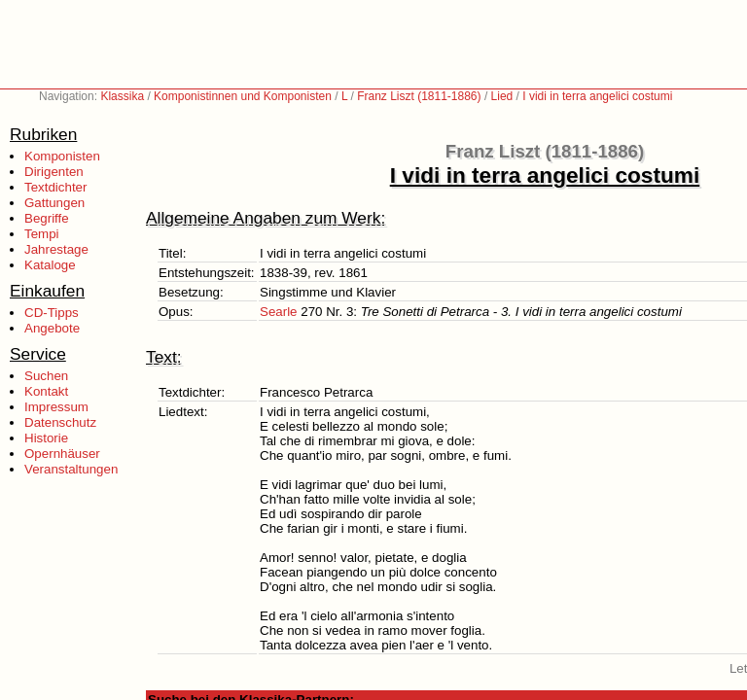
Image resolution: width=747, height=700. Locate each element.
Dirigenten (54, 172)
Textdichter (55, 187)
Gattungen (54, 203)
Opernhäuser (62, 454)
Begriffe (47, 218)
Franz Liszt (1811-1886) (419, 96)
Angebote (52, 328)
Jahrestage (56, 249)
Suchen (46, 376)
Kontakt (46, 391)
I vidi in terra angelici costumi (597, 96)
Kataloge (50, 265)
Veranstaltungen (71, 469)
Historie (46, 438)
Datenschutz (60, 422)
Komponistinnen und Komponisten (243, 96)
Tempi (42, 234)
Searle (279, 312)
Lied (502, 96)
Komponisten (62, 156)
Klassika (122, 96)
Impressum (56, 407)
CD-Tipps (52, 313)
